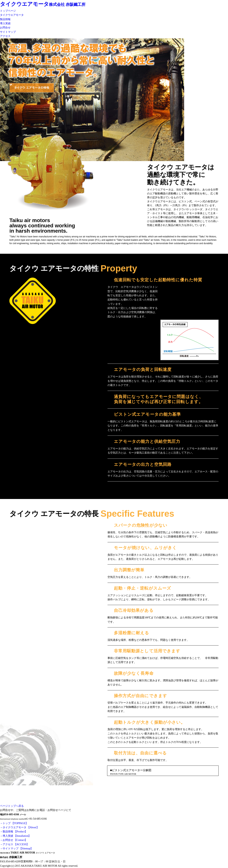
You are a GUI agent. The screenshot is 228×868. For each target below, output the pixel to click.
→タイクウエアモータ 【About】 (19, 827)
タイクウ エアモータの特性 (32, 88)
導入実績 (5, 23)
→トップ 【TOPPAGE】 (14, 823)
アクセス (5, 36)
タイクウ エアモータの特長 (32, 100)
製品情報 (5, 19)
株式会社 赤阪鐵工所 (67, 5)
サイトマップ (8, 32)
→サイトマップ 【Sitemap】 (16, 849)
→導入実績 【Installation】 (16, 836)
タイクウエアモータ (24, 4)
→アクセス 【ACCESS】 (14, 844)
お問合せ (5, 28)
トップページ (8, 11)
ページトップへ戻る (12, 806)
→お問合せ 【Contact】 (14, 840)
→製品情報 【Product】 (14, 832)
